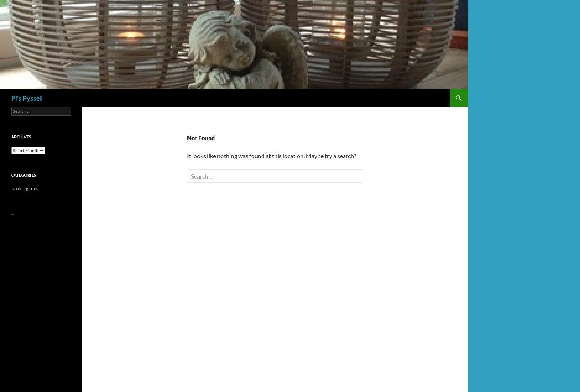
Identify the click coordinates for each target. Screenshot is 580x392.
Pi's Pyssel (27, 98)
